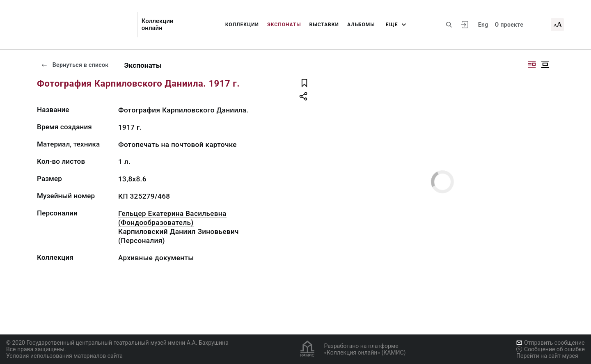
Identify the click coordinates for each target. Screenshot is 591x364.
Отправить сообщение (550, 343)
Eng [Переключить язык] (483, 25)
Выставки (324, 25)
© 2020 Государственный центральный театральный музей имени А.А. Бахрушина (117, 343)
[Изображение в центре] (545, 64)
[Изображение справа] (532, 64)
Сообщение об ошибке (551, 349)
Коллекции (242, 25)
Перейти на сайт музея (547, 356)
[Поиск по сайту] (449, 25)
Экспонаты (284, 25)
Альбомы (361, 25)
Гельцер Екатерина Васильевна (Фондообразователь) (172, 218)
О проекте (509, 25)
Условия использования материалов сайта (64, 356)
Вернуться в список (75, 65)
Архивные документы (156, 258)
